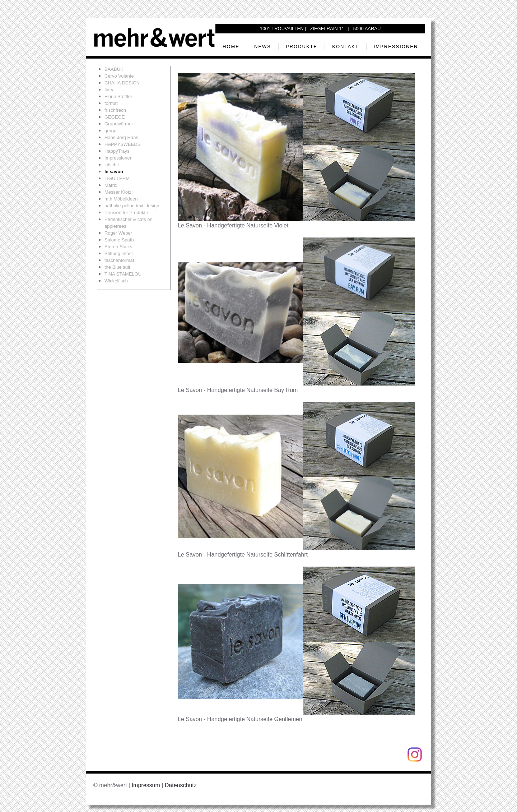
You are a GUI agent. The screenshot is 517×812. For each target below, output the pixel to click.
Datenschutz (181, 785)
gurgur (111, 131)
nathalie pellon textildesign (132, 206)
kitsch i (112, 165)
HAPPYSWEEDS (122, 144)
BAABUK (114, 69)
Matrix (111, 185)
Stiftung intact (119, 253)
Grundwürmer (119, 124)
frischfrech (115, 110)
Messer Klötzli (119, 192)
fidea (110, 90)
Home (231, 47)
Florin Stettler (118, 96)
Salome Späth (119, 240)
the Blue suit (117, 267)
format (111, 103)
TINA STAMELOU (123, 274)
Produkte (302, 47)
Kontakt (345, 47)
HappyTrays (117, 151)
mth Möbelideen (121, 199)
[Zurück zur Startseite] (154, 37)
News (263, 47)
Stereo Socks (118, 247)
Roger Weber (118, 233)
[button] (296, 147)
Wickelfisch (116, 281)
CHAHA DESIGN (122, 83)
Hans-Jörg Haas (121, 137)
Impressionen (396, 47)
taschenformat (119, 260)
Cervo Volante (119, 76)
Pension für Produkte (126, 213)
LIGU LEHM (117, 178)
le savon (114, 172)
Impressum (146, 785)
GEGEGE (115, 117)
